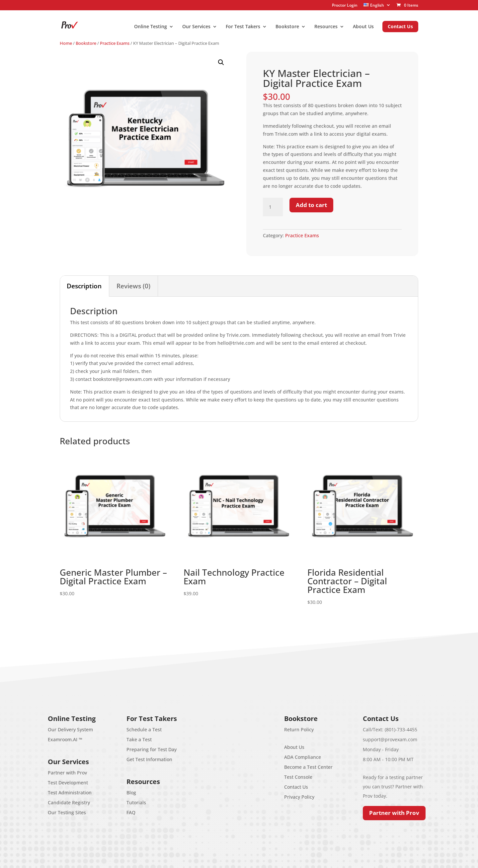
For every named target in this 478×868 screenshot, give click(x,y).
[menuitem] (377, 5)
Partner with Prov (67, 773)
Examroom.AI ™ (65, 739)
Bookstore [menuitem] (287, 27)
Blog (131, 793)
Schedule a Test (144, 729)
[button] (221, 62)
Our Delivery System (70, 729)
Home (66, 43)
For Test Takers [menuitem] (243, 27)
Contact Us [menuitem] (400, 26)
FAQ (131, 812)
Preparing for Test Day (152, 749)
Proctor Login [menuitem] (345, 5)
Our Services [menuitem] (196, 27)
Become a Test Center (308, 767)
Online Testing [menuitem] (151, 27)
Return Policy (299, 729)
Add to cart (311, 205)
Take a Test (139, 739)
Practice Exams (115, 43)
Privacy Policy (299, 797)
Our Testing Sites (67, 812)
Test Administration (70, 793)
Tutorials (136, 802)
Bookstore (86, 43)
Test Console (298, 777)
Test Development (68, 783)
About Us (294, 747)
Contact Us (296, 787)
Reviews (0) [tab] (133, 286)
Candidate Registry (69, 802)
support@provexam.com (390, 739)
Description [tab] (84, 286)
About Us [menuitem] (363, 27)
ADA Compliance (303, 757)
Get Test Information (149, 759)
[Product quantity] (273, 207)
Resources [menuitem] (326, 27)
